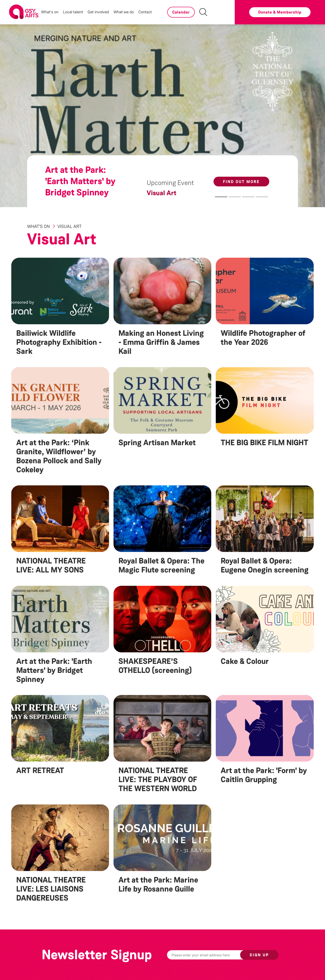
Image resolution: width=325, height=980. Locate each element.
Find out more (241, 182)
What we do (124, 12)
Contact (145, 12)
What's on (50, 12)
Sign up (259, 955)
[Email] (211, 955)
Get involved (98, 12)
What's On (39, 226)
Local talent (73, 12)
